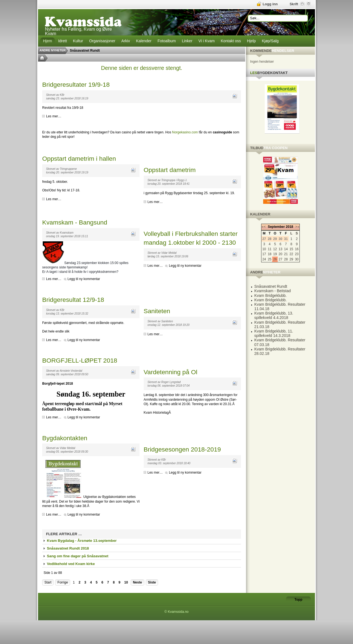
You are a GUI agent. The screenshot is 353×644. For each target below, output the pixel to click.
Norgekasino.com (185, 132)
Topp (298, 600)
